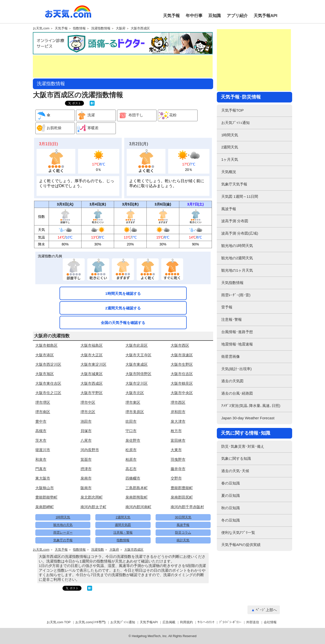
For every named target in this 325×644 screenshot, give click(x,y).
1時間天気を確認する (123, 293)
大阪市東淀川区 (93, 364)
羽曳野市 (178, 459)
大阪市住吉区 (182, 374)
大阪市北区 (135, 393)
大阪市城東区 (92, 374)
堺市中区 (88, 402)
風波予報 (183, 525)
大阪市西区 (180, 345)
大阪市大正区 (92, 355)
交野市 (176, 478)
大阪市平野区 (92, 393)
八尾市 (86, 440)
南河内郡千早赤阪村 (187, 507)
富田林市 (178, 440)
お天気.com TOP (59, 622)
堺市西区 (178, 402)
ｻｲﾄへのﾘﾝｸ (206, 622)
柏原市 (131, 459)
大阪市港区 (45, 355)
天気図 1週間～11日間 (240, 196)
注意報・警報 (123, 533)
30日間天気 (183, 517)
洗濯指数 (98, 550)
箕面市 (86, 459)
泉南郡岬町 (45, 507)
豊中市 (41, 421)
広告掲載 (169, 622)
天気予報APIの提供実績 (241, 545)
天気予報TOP (233, 110)
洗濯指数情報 (101, 28)
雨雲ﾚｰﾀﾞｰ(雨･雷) (236, 295)
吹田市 (131, 421)
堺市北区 (88, 412)
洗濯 (86, 115)
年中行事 (194, 16)
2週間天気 (123, 517)
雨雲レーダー (63, 533)
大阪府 (121, 28)
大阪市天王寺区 (138, 355)
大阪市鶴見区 (182, 383)
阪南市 (86, 488)
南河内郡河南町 (138, 507)
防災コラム (183, 533)
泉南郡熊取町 (137, 497)
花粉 (167, 115)
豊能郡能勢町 (46, 497)
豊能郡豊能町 (182, 488)
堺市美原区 (135, 412)
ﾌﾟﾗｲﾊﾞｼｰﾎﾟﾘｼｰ (230, 622)
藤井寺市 (178, 469)
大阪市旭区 (45, 374)
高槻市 (41, 431)
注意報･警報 (232, 319)
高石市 (131, 469)
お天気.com (68, 14)
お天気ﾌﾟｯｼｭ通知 (235, 123)
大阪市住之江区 (48, 393)
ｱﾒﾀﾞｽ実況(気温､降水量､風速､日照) (251, 406)
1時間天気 (63, 517)
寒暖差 (87, 128)
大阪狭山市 (45, 488)
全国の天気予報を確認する (123, 323)
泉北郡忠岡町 (92, 497)
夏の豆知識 (231, 495)
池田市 (86, 421)
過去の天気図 (232, 381)
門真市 (41, 469)
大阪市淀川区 (137, 383)
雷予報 (227, 307)
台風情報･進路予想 (237, 332)
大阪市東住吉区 (48, 383)
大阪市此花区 (137, 345)
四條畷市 (133, 478)
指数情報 (79, 28)
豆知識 (214, 16)
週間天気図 (123, 525)
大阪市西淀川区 (48, 364)
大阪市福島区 (92, 345)
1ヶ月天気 (230, 159)
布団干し (130, 115)
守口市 (131, 431)
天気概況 (229, 172)
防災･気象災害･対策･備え (243, 446)
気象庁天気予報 (234, 184)
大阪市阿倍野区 (138, 374)
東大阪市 (43, 478)
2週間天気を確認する (123, 308)
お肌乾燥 (49, 128)
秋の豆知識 (231, 508)
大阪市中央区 (182, 393)
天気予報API (265, 16)
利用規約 (186, 622)
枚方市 (176, 431)
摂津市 (86, 469)
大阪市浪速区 (182, 355)
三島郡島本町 (137, 488)
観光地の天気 (63, 525)
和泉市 (41, 459)
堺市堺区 (43, 402)
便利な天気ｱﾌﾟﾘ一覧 (238, 533)
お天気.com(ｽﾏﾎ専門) (91, 622)
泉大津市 (178, 421)
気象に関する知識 (236, 458)
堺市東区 (133, 402)
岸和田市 (178, 412)
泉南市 (86, 478)
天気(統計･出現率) (236, 369)
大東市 (176, 450)
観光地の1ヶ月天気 (237, 270)
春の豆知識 (231, 483)
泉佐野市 (133, 440)
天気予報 (171, 16)
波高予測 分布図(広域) (240, 233)
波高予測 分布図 (235, 221)
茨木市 (41, 440)
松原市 (131, 450)
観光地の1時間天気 (237, 246)
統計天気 (183, 540)
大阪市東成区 (137, 364)
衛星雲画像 (231, 356)
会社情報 (270, 622)
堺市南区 (43, 412)
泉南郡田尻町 (182, 497)
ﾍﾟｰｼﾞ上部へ (266, 610)
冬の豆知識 (231, 520)
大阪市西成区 (140, 28)
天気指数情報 (232, 283)
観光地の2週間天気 (237, 258)
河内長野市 (90, 450)
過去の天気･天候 (235, 471)
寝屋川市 (43, 450)
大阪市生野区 (182, 364)
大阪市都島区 (46, 345)
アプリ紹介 (237, 16)
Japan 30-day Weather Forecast (248, 418)
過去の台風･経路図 (237, 393)
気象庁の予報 (63, 540)
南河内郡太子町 (93, 507)
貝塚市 (86, 431)
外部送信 (253, 622)
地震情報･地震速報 (237, 344)
